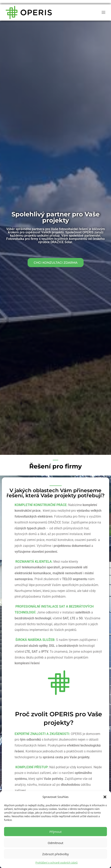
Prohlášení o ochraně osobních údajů (57, 863)
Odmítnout (55, 843)
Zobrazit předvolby (55, 854)
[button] (105, 797)
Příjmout (55, 832)
